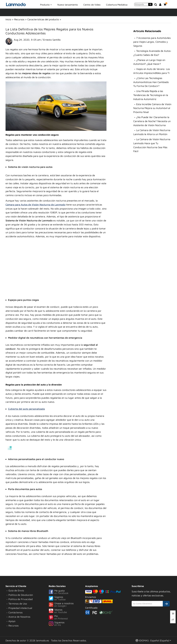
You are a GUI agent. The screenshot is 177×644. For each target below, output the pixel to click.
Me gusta (67, 592)
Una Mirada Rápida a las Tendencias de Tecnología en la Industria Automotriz (151, 95)
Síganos (67, 598)
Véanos (67, 611)
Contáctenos (15, 612)
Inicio (8, 19)
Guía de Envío (16, 590)
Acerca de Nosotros (19, 617)
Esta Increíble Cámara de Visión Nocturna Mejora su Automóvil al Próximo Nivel (152, 108)
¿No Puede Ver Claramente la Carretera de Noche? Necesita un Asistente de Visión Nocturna (152, 121)
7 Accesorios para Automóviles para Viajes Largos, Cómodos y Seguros (152, 42)
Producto (46, 5)
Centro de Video (92, 5)
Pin (67, 617)
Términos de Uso (18, 604)
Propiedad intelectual (20, 608)
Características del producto (43, 19)
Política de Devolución (21, 595)
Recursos (19, 19)
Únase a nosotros (67, 605)
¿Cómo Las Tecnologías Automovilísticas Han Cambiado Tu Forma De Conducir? (151, 82)
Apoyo (12, 621)
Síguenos (67, 624)
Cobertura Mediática (117, 5)
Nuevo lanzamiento (68, 5)
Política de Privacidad (21, 599)
